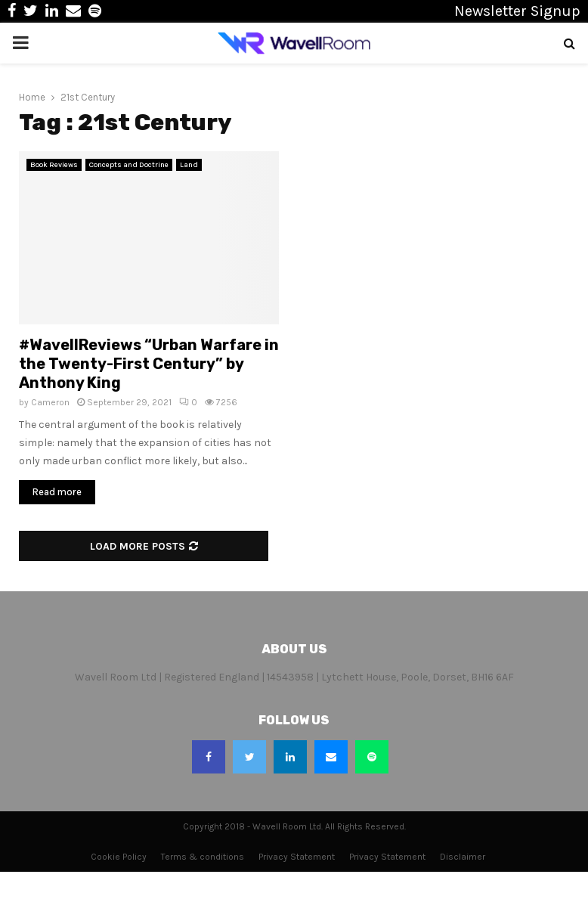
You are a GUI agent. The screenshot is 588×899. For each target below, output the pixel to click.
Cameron (50, 402)
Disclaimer (463, 857)
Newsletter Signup (517, 11)
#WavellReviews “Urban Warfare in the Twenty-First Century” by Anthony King (149, 364)
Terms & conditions (203, 857)
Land (189, 165)
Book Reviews (54, 165)
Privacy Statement (297, 857)
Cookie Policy (119, 857)
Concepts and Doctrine (129, 165)
